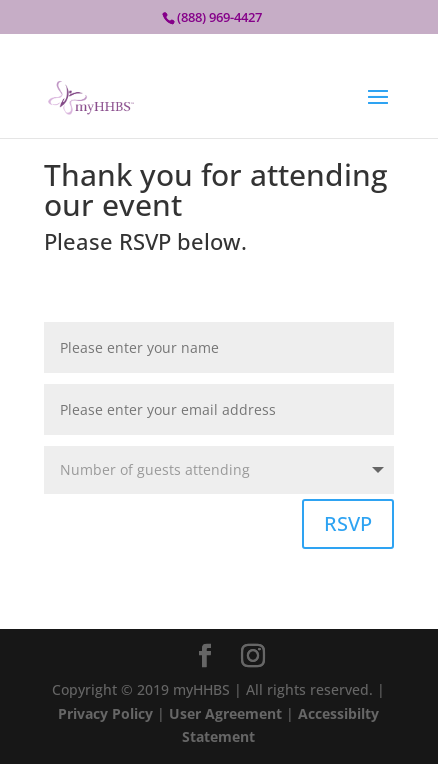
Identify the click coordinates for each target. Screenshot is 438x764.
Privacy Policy (105, 713)
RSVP (348, 523)
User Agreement (227, 713)
